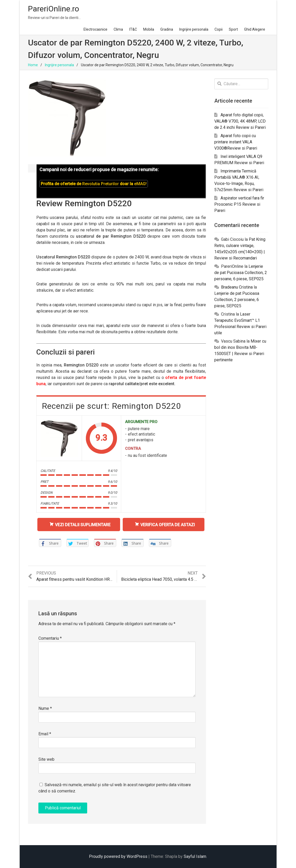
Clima (118, 29)
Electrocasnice (95, 29)
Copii (219, 29)
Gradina (167, 29)
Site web (46, 759)
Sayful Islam (195, 856)
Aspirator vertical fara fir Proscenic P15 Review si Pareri (239, 204)
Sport (233, 29)
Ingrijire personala (194, 29)
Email (45, 734)
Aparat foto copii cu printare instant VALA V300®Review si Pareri (236, 142)
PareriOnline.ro (54, 9)
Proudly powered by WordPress (118, 856)
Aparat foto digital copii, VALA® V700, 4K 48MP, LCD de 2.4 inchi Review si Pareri (240, 121)
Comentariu (50, 638)
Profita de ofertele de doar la (94, 184)
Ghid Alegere (255, 29)
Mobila (149, 29)
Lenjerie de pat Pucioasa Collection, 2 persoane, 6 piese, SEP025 (241, 273)
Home (33, 65)
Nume (45, 708)
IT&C (133, 29)
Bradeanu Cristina (237, 287)
